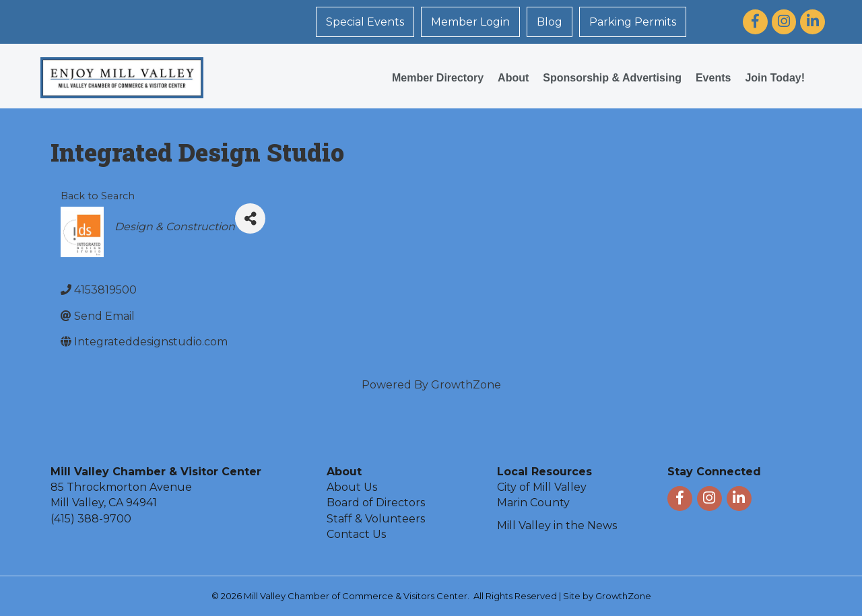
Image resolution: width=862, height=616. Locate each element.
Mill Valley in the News (557, 525)
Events (713, 78)
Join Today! (775, 78)
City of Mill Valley (542, 487)
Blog (550, 22)
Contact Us (356, 534)
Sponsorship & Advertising (612, 78)
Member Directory (438, 78)
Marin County (533, 503)
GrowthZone (466, 385)
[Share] (250, 218)
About (513, 78)
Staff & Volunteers (376, 519)
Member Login (470, 22)
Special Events (365, 22)
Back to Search (98, 196)
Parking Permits (633, 22)
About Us (352, 487)
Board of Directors (376, 503)
